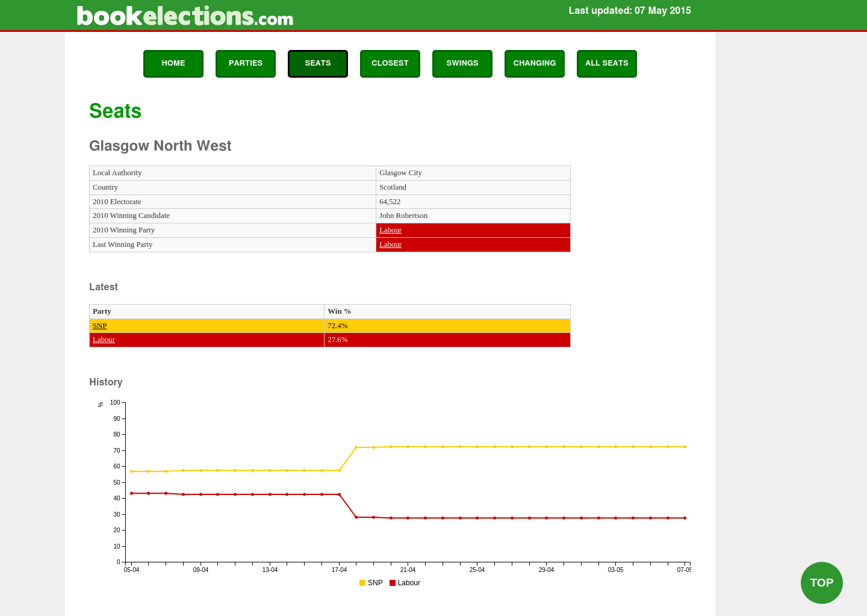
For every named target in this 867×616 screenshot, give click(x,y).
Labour (390, 230)
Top (822, 583)
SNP (100, 326)
